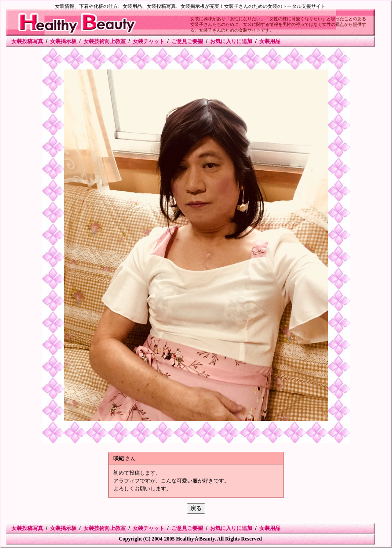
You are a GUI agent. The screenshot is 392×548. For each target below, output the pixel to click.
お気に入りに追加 (231, 41)
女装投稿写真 (27, 41)
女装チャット (149, 41)
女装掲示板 (63, 41)
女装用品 (270, 41)
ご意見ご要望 (187, 41)
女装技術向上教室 (105, 41)
